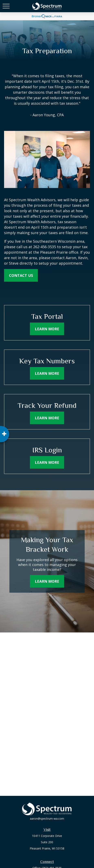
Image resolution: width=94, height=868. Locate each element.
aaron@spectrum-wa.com (47, 819)
